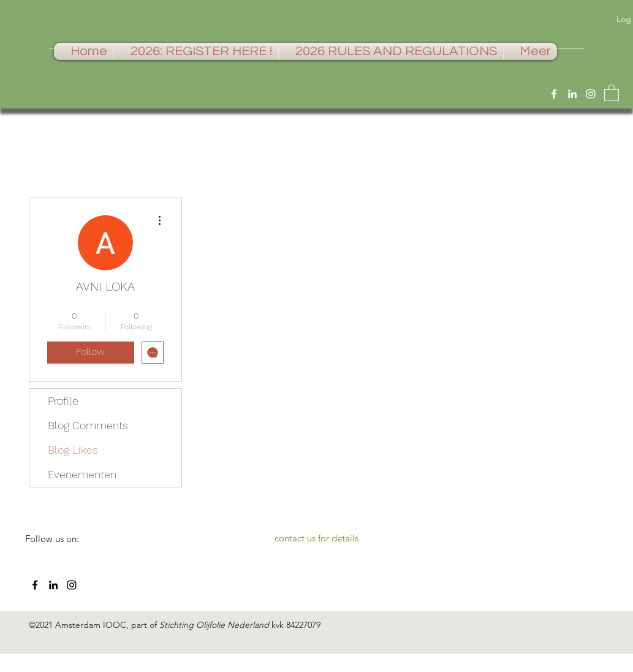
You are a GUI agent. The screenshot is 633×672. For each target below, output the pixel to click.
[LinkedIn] (572, 94)
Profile (63, 401)
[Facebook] (554, 94)
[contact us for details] (317, 538)
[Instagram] (591, 94)
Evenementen (82, 474)
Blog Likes (73, 450)
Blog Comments (88, 425)
